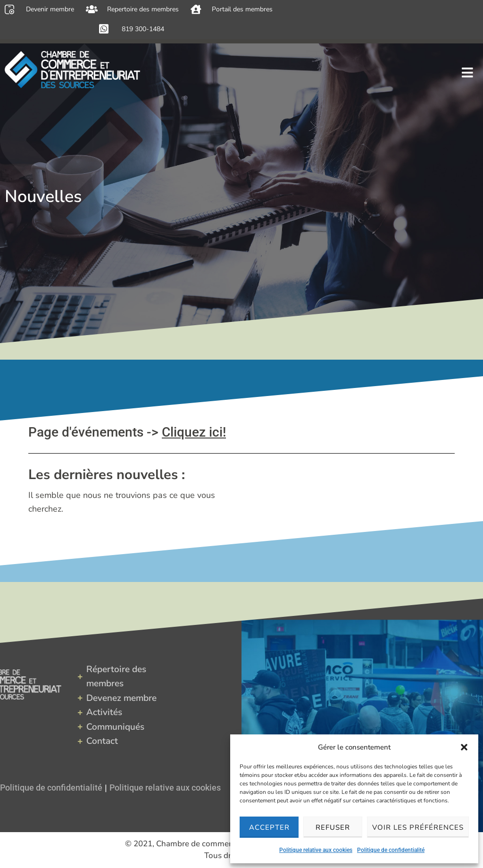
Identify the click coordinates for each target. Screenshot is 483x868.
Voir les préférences (418, 827)
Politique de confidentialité (391, 850)
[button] (464, 747)
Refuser (333, 827)
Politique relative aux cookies (316, 850)
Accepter (269, 827)
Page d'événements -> (127, 432)
